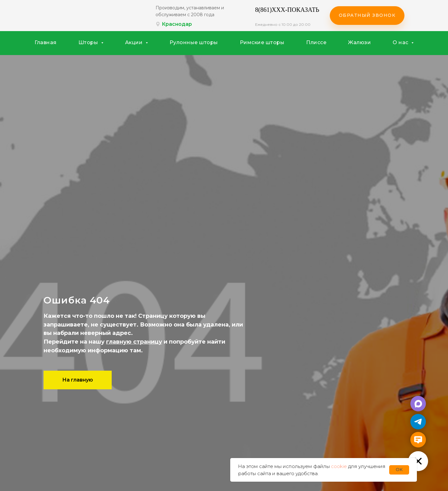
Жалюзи (359, 42)
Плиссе (316, 42)
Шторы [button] (89, 42)
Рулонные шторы (194, 42)
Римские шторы (262, 42)
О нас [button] (401, 42)
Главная (46, 42)
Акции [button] (135, 42)
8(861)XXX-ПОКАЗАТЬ (287, 10)
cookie (339, 466)
